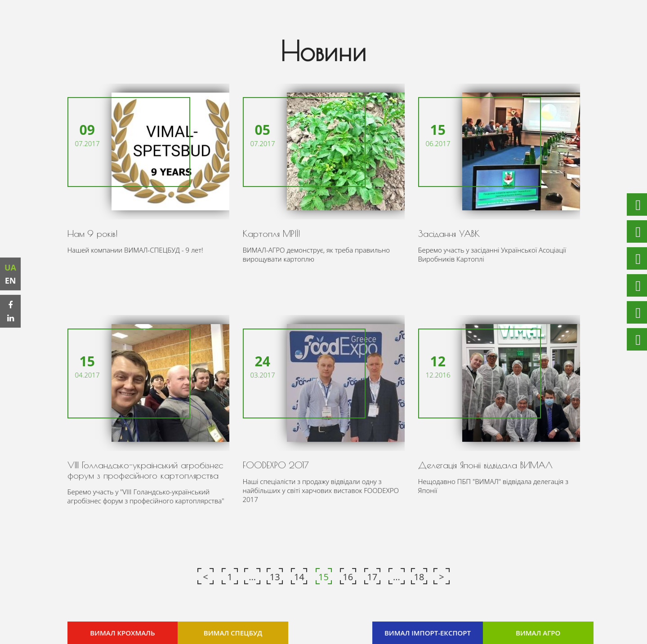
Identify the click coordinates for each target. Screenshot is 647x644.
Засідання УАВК (448, 233)
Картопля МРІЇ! (272, 233)
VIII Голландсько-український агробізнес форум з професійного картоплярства (145, 470)
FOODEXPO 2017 (276, 465)
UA (11, 267)
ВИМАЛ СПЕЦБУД (233, 632)
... (253, 576)
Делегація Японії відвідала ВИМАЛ (485, 465)
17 (372, 576)
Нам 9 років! (93, 233)
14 (299, 576)
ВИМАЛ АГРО (538, 632)
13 (275, 576)
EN (11, 280)
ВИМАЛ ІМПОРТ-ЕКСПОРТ (428, 632)
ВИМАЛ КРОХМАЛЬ (123, 632)
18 (419, 576)
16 (348, 576)
